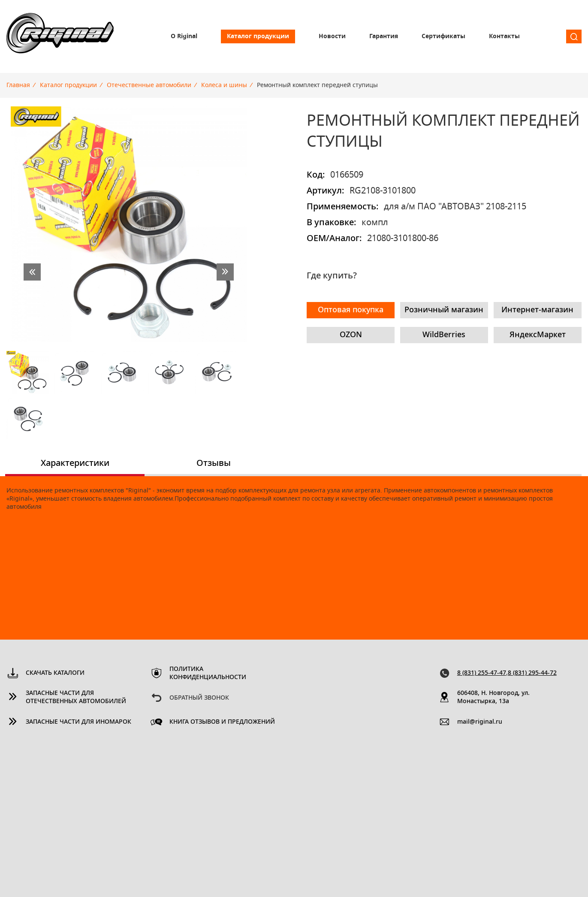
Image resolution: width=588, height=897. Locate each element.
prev (32, 272)
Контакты (504, 36)
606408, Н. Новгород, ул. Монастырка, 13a (493, 697)
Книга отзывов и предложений (222, 722)
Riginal (60, 36)
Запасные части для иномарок (78, 722)
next (225, 272)
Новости (332, 36)
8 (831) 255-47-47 (482, 673)
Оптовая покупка (351, 310)
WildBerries (444, 335)
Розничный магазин (444, 310)
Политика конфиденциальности (208, 673)
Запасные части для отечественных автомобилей (76, 697)
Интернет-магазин (537, 310)
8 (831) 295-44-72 (532, 673)
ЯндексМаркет (538, 335)
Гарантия (384, 36)
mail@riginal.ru (480, 722)
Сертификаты (443, 36)
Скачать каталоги (55, 673)
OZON (351, 335)
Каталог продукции (258, 36)
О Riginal (184, 36)
